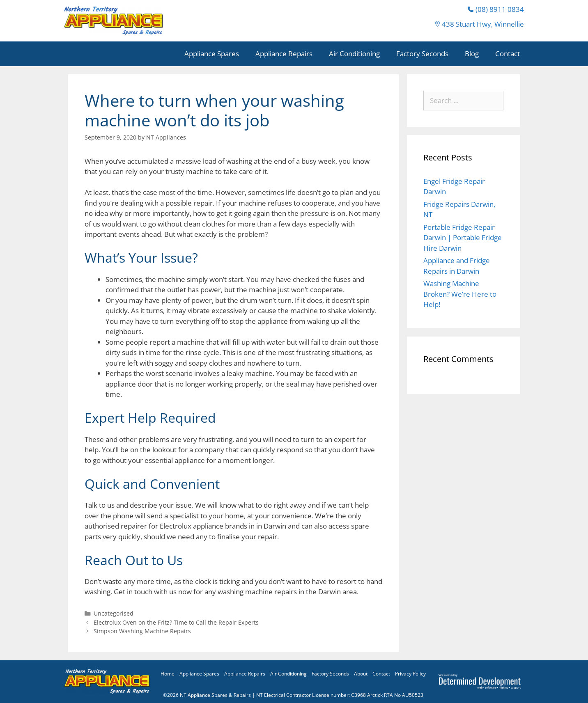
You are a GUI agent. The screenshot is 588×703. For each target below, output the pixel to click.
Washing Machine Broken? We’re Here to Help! (460, 294)
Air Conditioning (354, 54)
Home (168, 674)
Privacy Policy (410, 674)
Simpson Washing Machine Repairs (142, 631)
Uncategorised (114, 613)
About (361, 674)
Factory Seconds (422, 54)
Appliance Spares (212, 54)
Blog (472, 54)
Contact (508, 54)
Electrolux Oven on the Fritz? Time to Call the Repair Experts (176, 622)
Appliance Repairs (284, 54)
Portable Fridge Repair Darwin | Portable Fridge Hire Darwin (463, 238)
